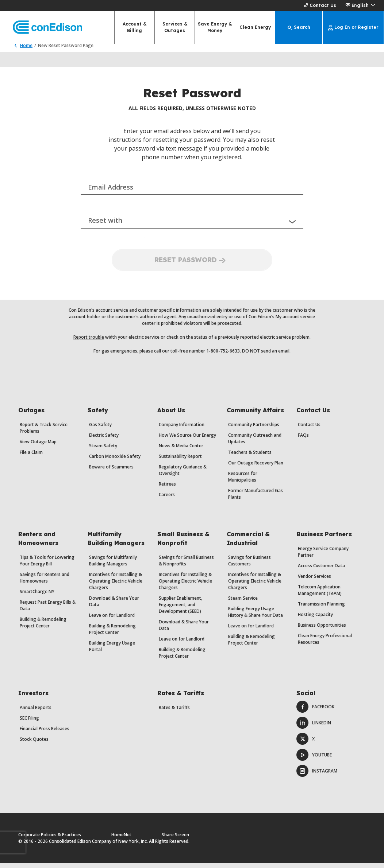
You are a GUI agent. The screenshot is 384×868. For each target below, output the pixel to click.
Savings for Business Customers (249, 566)
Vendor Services (314, 581)
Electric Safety (104, 440)
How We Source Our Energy (187, 440)
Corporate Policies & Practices (50, 840)
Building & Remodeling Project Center (43, 628)
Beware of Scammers (111, 472)
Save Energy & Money (215, 27)
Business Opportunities (322, 630)
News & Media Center (181, 451)
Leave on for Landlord (112, 620)
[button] (360, 5)
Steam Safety (103, 451)
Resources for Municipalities (243, 482)
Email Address (111, 192)
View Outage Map (38, 447)
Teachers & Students (250, 457)
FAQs (303, 440)
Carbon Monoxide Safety (115, 461)
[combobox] (192, 187)
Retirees (167, 489)
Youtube (314, 760)
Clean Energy (255, 27)
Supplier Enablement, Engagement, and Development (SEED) (181, 610)
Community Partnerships (254, 430)
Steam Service (243, 603)
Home (22, 50)
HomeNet (121, 840)
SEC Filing (29, 723)
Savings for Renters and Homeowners (45, 583)
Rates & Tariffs (174, 713)
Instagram (317, 776)
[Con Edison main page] (41, 28)
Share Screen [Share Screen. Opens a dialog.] (175, 840)
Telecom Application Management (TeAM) (320, 595)
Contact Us (319, 5)
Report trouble (89, 342)
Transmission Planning (321, 609)
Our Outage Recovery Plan (256, 468)
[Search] (299, 27)
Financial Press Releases (45, 734)
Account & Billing (135, 27)
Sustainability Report (180, 461)
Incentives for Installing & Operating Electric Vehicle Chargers (116, 586)
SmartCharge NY (37, 597)
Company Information (182, 430)
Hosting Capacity (315, 620)
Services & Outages (175, 27)
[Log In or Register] (353, 27)
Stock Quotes (34, 744)
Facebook (315, 712)
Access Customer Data (321, 571)
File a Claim (31, 457)
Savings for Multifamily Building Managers (113, 566)
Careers (167, 500)
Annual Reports (36, 713)
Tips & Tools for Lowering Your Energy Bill (47, 566)
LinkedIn (314, 728)
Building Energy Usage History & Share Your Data (256, 617)
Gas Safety (100, 430)
